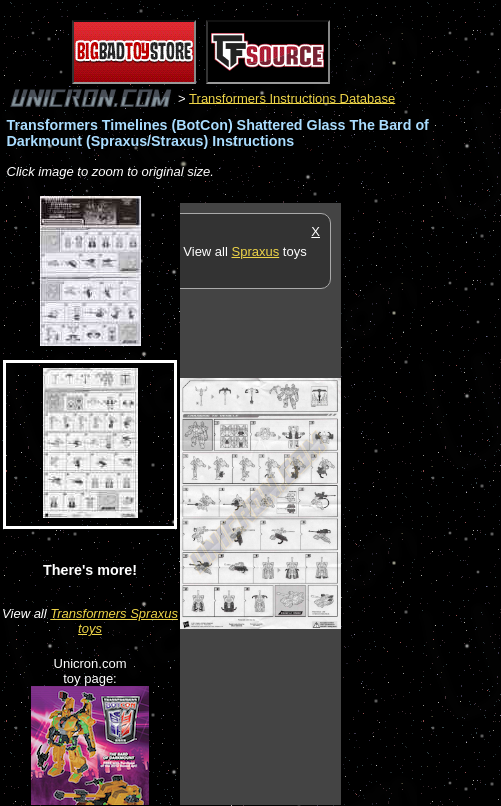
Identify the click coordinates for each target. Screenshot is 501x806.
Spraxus (256, 251)
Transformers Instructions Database (292, 97)
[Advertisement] (421, 503)
